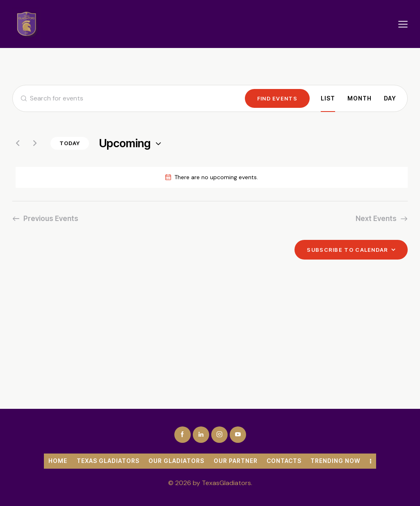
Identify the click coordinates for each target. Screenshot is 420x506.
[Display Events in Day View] (390, 98)
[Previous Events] (18, 143)
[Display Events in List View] (328, 98)
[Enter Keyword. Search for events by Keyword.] (129, 98)
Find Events (277, 98)
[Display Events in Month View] (360, 98)
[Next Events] (35, 143)
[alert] (212, 177)
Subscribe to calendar (347, 250)
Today (70, 143)
